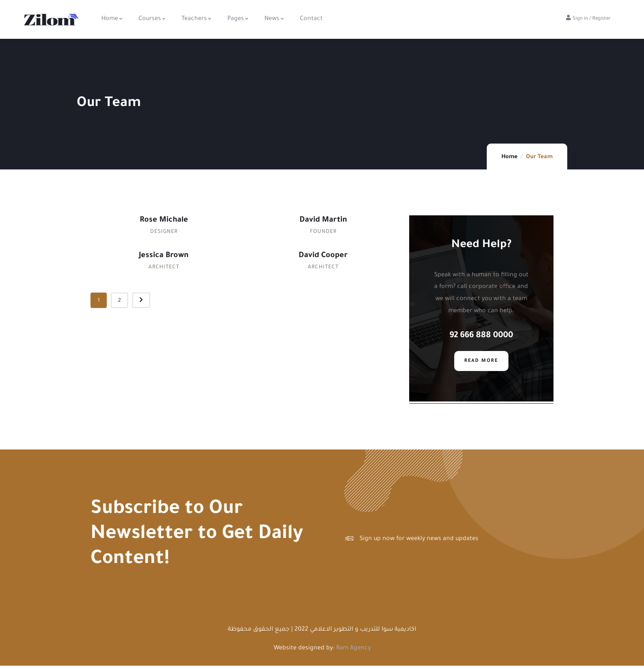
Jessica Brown (164, 256)
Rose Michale (164, 220)
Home (509, 157)
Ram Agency (353, 652)
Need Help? (481, 245)
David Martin (323, 220)
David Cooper (323, 256)
